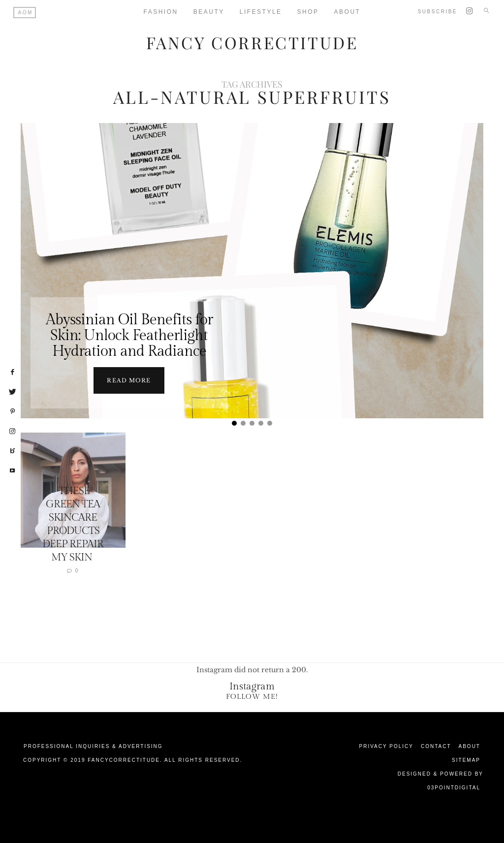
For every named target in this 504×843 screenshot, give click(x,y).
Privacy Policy (386, 746)
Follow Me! (252, 696)
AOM (26, 13)
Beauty (209, 12)
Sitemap (466, 760)
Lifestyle (261, 12)
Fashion (161, 12)
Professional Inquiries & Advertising (93, 746)
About (470, 746)
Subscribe (438, 12)
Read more (129, 380)
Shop (308, 12)
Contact (436, 746)
